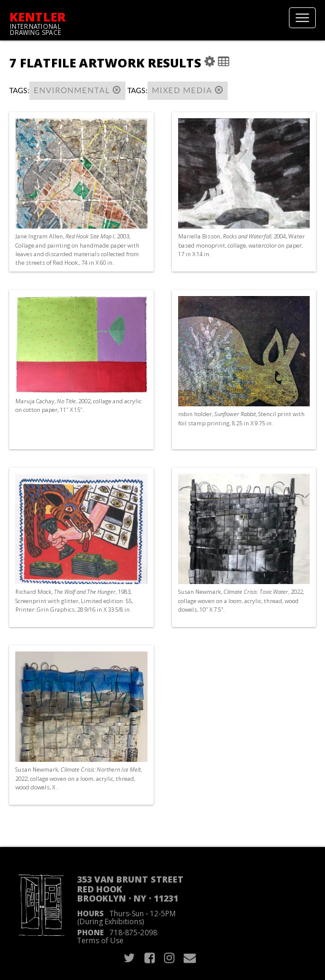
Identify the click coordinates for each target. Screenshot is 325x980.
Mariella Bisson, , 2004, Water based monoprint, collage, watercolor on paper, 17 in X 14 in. (241, 245)
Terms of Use (100, 940)
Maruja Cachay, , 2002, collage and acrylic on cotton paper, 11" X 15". (78, 405)
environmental (77, 90)
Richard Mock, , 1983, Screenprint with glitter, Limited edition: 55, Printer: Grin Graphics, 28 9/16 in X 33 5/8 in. (74, 600)
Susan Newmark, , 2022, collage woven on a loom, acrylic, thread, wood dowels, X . (79, 778)
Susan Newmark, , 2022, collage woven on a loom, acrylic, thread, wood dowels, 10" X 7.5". (241, 600)
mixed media (188, 90)
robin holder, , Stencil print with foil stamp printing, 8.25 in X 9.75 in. (241, 418)
